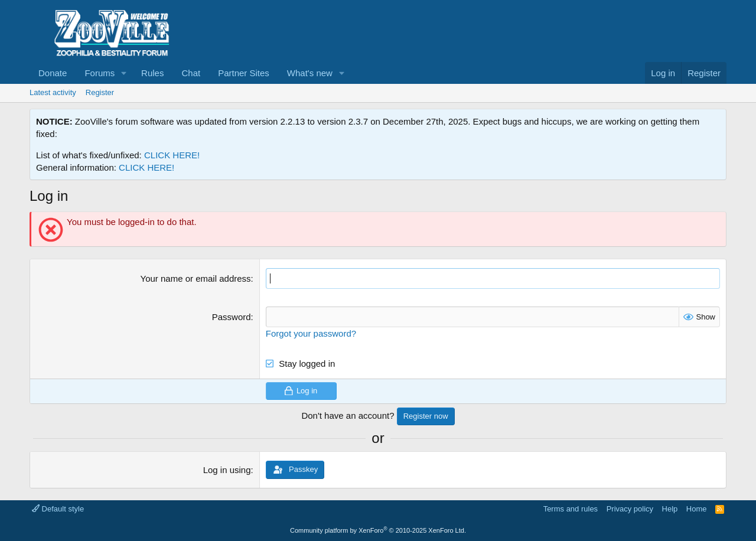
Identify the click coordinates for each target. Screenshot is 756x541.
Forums (100, 73)
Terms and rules (571, 509)
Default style (58, 509)
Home (697, 509)
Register (100, 92)
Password (232, 317)
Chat (191, 73)
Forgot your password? (311, 333)
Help (670, 509)
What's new (310, 73)
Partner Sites (244, 73)
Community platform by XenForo (378, 530)
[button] (124, 73)
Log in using (227, 470)
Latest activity (53, 92)
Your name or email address (196, 278)
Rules (152, 73)
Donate (53, 73)
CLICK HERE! (172, 155)
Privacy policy (630, 509)
